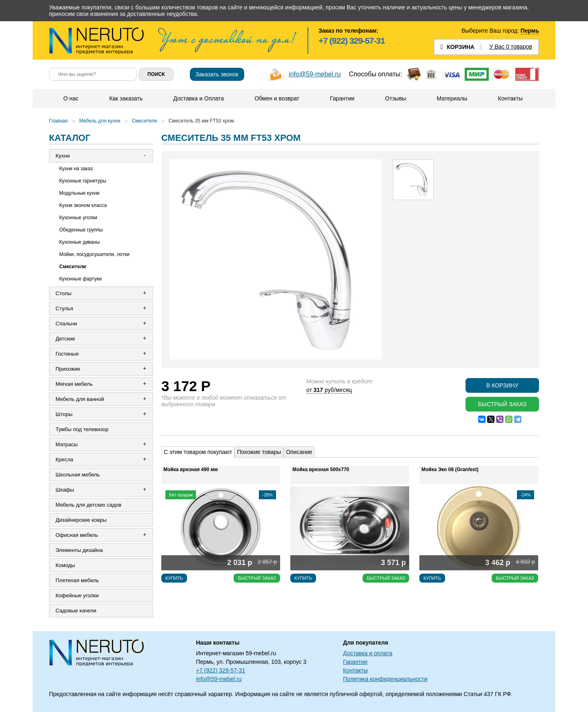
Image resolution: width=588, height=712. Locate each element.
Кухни (63, 156)
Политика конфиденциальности (385, 679)
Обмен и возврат (277, 98)
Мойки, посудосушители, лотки (94, 254)
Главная (58, 121)
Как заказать (126, 98)
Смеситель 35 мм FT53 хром (201, 121)
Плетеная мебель (77, 580)
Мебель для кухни (100, 121)
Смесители (145, 121)
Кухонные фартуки (80, 279)
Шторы (64, 414)
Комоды (65, 565)
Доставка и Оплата (198, 98)
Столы (63, 293)
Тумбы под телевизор (82, 429)
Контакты (510, 98)
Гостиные (67, 354)
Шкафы (65, 490)
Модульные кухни (79, 193)
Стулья (64, 308)
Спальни (66, 324)
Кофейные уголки (77, 595)
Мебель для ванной (80, 399)
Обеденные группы (81, 230)
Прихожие (68, 369)
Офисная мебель (77, 535)
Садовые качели (76, 611)
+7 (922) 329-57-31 (352, 41)
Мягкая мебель (74, 384)
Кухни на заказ (76, 169)
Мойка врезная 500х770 (321, 469)
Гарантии (342, 98)
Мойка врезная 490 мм (190, 469)
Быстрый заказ (502, 404)
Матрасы (67, 444)
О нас (71, 98)
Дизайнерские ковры (81, 520)
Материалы (452, 98)
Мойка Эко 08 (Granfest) (450, 469)
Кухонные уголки (78, 218)
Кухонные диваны (79, 242)
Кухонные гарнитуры (83, 181)
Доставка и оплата (368, 653)
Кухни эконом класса (83, 205)
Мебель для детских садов (88, 505)
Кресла (64, 459)
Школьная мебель (78, 475)
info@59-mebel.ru (315, 74)
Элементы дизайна (79, 550)
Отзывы (395, 98)
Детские (65, 339)
